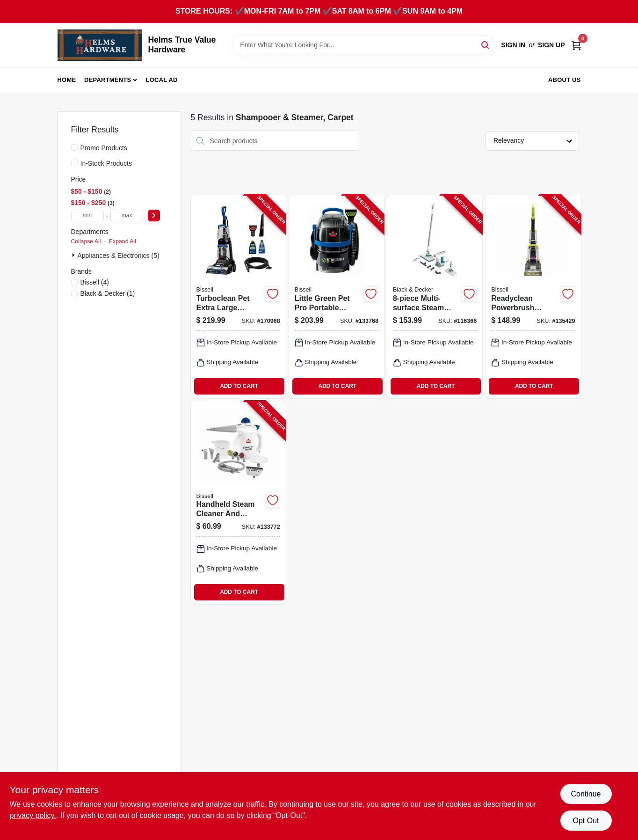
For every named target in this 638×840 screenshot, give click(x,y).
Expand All (123, 241)
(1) (108, 293)
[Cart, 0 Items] (576, 45)
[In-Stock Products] (74, 163)
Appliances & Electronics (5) (119, 256)
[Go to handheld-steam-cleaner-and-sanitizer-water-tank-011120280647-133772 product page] (238, 502)
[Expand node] (74, 255)
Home (67, 80)
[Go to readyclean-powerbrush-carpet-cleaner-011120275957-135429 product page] (533, 296)
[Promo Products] (74, 147)
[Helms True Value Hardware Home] (100, 45)
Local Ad (162, 80)
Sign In (513, 45)
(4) (95, 282)
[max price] (127, 215)
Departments (108, 80)
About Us (565, 80)
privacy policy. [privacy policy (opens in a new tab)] (33, 815)
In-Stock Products (106, 163)
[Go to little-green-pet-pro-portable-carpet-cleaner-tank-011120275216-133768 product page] (337, 296)
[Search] (486, 44)
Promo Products (104, 148)
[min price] (87, 215)
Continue (586, 794)
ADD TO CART (239, 386)
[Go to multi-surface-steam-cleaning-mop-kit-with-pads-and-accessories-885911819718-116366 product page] (435, 296)
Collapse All (86, 241)
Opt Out (586, 821)
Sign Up (551, 45)
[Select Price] (154, 215)
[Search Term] (363, 45)
